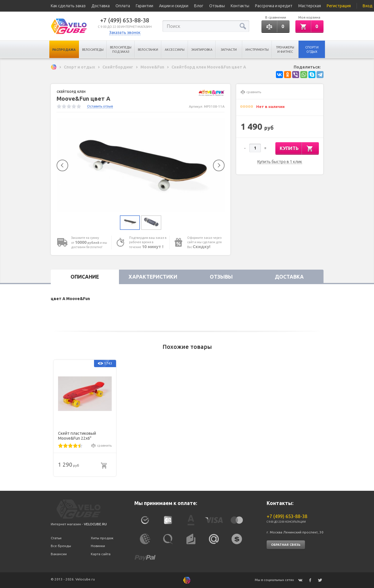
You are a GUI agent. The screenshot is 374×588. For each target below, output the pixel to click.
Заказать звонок (125, 33)
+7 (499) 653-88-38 (125, 20)
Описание (85, 277)
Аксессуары (175, 50)
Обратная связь (286, 545)
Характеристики (153, 277)
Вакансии (59, 554)
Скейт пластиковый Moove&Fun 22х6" (77, 436)
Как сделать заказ (68, 6)
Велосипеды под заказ (121, 49)
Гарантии (144, 6)
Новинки (98, 546)
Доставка (101, 6)
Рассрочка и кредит (274, 6)
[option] (141, 165)
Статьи (56, 538)
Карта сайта (101, 554)
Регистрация (339, 6)
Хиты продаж (102, 538)
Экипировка (202, 50)
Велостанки (148, 50)
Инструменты (257, 50)
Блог (199, 6)
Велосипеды (93, 50)
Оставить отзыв (100, 106)
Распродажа (64, 50)
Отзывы (217, 6)
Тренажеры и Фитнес (285, 49)
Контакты (240, 6)
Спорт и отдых (312, 49)
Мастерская (310, 6)
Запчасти (229, 50)
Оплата (123, 6)
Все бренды (61, 546)
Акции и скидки (174, 6)
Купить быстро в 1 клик (280, 162)
